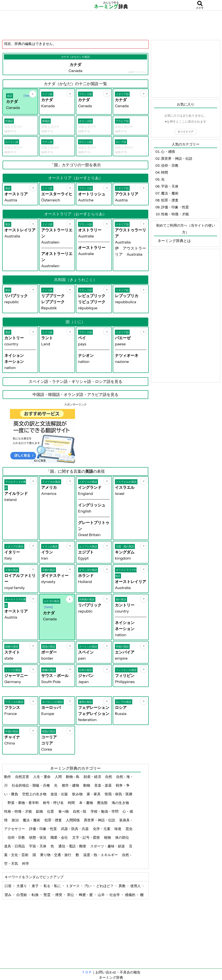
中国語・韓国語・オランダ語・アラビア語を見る (75, 395)
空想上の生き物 (35, 794)
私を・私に (53, 886)
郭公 (71, 895)
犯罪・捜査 (53, 820)
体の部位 (122, 837)
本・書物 (86, 803)
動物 (87, 785)
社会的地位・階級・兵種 (31, 785)
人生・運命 (42, 777)
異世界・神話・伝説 (100, 820)
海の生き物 (121, 803)
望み (8, 895)
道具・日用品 (15, 846)
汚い (88, 886)
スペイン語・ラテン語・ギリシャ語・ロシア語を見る (75, 382)
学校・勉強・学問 (105, 811)
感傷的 (130, 895)
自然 (109, 777)
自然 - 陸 (80, 811)
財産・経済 (93, 777)
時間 (72, 803)
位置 (51, 811)
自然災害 (22, 777)
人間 (59, 777)
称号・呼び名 (54, 803)
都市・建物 (71, 785)
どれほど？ (105, 886)
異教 (122, 886)
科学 (26, 863)
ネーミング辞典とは (174, 241)
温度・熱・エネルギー (101, 855)
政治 (16, 820)
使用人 (136, 886)
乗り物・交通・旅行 (56, 855)
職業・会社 (60, 837)
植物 (108, 837)
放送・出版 (60, 794)
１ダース (73, 886)
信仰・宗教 (17, 837)
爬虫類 (103, 803)
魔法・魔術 (32, 820)
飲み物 (78, 794)
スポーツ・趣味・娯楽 (108, 846)
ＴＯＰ (87, 972)
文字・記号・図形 (86, 837)
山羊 (102, 895)
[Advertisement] (111, 25)
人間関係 (73, 820)
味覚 (118, 829)
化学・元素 (102, 829)
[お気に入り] (33, 94)
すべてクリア (186, 132)
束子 (35, 886)
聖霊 (47, 895)
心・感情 (168, 152)
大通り (22, 886)
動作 (8, 777)
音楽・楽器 (103, 785)
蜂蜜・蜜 (86, 895)
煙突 (59, 895)
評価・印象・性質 (43, 829)
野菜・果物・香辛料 (24, 803)
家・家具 (94, 794)
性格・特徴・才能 (18, 811)
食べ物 (64, 811)
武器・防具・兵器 (75, 829)
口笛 (8, 886)
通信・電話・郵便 (73, 846)
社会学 (115, 895)
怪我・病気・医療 (119, 794)
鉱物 (40, 811)
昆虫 (129, 829)
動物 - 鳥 (73, 777)
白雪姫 (22, 895)
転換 (35, 895)
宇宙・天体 (38, 846)
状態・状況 (38, 837)
